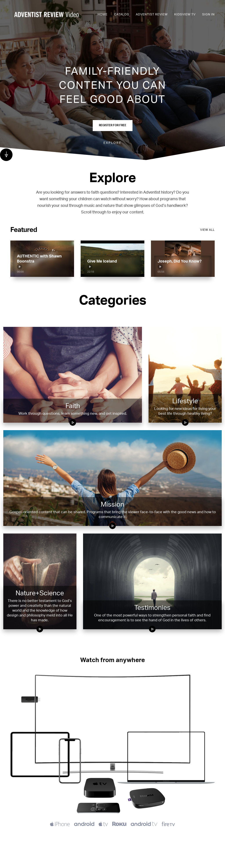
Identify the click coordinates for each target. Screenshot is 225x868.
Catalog (122, 15)
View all (207, 230)
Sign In (208, 15)
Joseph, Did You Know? (180, 264)
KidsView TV (185, 15)
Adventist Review (152, 15)
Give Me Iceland (102, 264)
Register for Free (113, 125)
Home (103, 15)
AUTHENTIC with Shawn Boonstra (39, 262)
